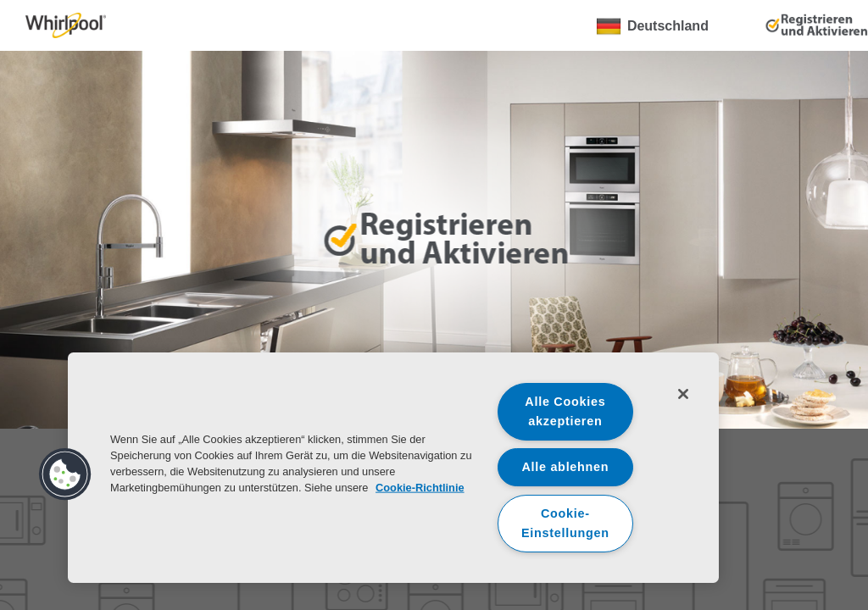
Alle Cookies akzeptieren (565, 411)
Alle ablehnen (565, 467)
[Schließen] (683, 394)
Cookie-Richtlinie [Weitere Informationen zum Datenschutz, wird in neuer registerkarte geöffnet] (420, 488)
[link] (66, 25)
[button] (65, 474)
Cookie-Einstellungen (565, 523)
